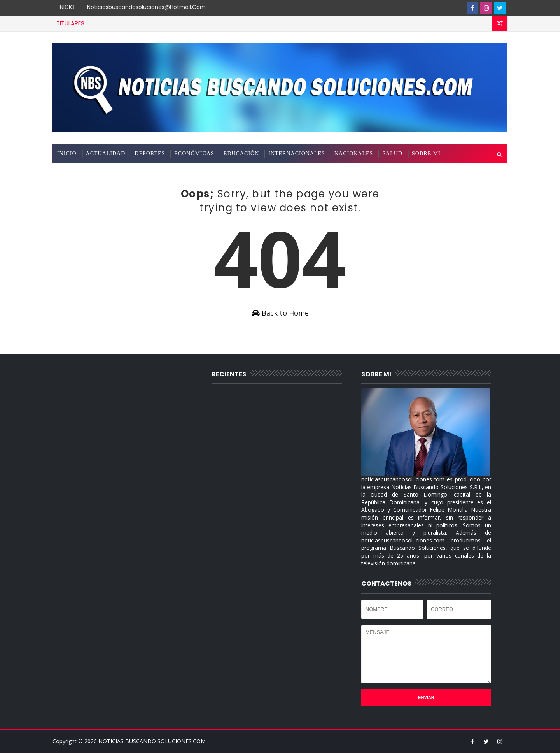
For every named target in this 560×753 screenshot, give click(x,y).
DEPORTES (150, 154)
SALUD (392, 154)
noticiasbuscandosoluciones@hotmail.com (146, 7)
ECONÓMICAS (194, 154)
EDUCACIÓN (241, 154)
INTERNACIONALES (297, 154)
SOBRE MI (426, 154)
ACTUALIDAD (106, 154)
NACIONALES (354, 154)
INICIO (67, 7)
